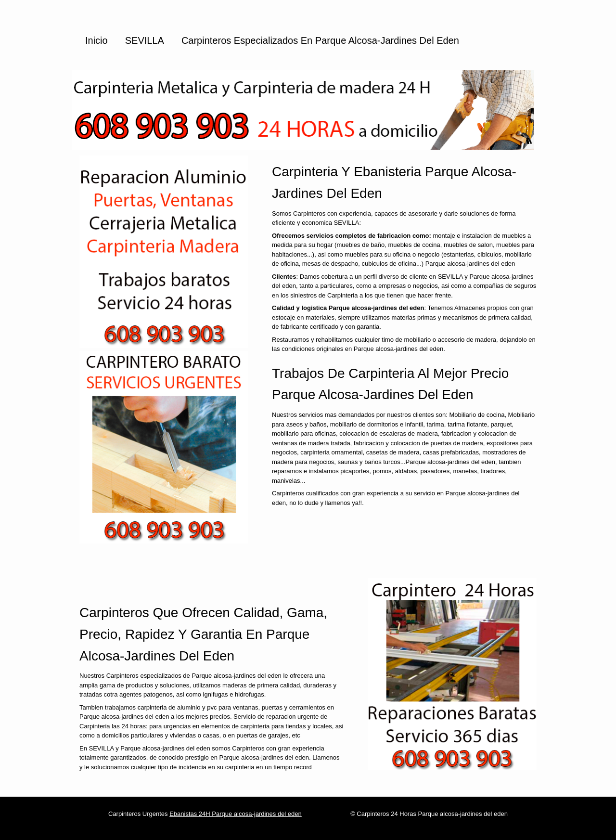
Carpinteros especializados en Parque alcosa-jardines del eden (320, 40)
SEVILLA (145, 40)
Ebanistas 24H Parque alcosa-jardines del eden (236, 814)
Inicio (96, 40)
